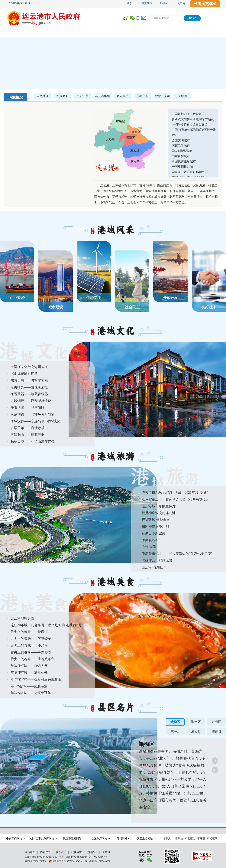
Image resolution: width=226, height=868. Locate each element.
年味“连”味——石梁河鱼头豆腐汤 (36, 679)
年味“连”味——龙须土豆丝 (31, 693)
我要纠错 (76, 852)
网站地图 (30, 852)
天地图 (182, 96)
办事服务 (125, 33)
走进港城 (210, 33)
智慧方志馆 (162, 96)
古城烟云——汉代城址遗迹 (31, 401)
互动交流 (153, 33)
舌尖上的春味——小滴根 (29, 645)
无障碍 (181, 3)
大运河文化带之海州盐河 (29, 367)
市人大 (169, 839)
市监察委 (190, 839)
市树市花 (142, 96)
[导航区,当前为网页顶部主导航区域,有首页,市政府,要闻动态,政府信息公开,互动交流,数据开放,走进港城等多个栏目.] (113, 33)
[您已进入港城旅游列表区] (179, 529)
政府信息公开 (93, 33)
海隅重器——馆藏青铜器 (29, 394)
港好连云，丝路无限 (157, 560)
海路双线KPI (151, 540)
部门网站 (123, 839)
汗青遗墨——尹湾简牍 (27, 408)
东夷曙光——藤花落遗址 (29, 387)
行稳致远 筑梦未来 (156, 520)
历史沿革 (82, 96)
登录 (129, 3)
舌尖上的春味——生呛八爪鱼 (33, 659)
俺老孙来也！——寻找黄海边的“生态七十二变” (177, 554)
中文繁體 (147, 3)
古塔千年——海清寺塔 (27, 428)
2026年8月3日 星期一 (21, 3)
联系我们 (61, 852)
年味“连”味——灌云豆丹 (29, 673)
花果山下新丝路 (153, 533)
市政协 (179, 839)
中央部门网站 (15, 839)
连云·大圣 (149, 547)
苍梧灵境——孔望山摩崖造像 (33, 442)
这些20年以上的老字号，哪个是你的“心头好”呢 (46, 625)
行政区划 (63, 96)
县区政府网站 (101, 839)
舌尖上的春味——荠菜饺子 (31, 639)
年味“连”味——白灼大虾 (29, 666)
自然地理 (43, 96)
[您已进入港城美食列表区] (47, 655)
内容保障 (45, 852)
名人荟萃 (122, 96)
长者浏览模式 (205, 4)
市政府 (35, 33)
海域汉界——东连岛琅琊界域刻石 (36, 421)
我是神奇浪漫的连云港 (159, 513)
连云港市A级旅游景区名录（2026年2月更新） (176, 493)
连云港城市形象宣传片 (159, 506)
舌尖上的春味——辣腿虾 (29, 632)
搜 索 (192, 18)
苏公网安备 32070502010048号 (68, 861)
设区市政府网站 (74, 839)
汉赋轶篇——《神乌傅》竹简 (33, 414)
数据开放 (182, 33)
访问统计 (92, 852)
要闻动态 (61, 33)
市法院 (201, 839)
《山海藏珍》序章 (24, 374)
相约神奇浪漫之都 (155, 527)
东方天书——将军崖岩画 (29, 380)
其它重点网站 (146, 839)
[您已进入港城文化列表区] (47, 404)
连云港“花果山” (153, 567)
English (164, 3)
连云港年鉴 (102, 96)
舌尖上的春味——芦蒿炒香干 (33, 652)
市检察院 (212, 839)
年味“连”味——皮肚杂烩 (29, 686)
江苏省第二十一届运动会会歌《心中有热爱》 (176, 499)
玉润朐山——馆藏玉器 (27, 435)
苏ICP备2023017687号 (36, 861)
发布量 (106, 852)
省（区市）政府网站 (44, 839)
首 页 (11, 33)
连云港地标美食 (22, 618)
